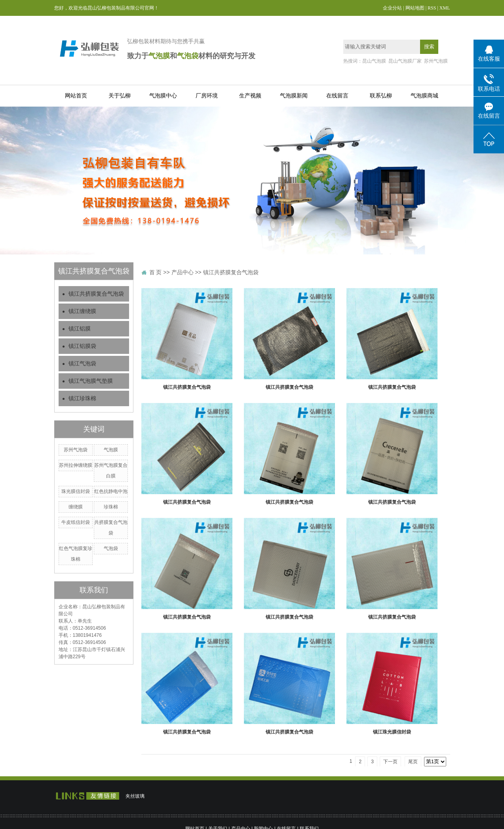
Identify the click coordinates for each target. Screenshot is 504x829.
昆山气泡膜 (374, 61)
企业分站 (392, 8)
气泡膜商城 (424, 96)
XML (445, 8)
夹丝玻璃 (135, 796)
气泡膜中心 (163, 96)
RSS (432, 8)
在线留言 (337, 96)
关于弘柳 (120, 96)
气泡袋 (111, 548)
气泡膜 (111, 450)
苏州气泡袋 (76, 450)
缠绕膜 (76, 507)
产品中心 (183, 272)
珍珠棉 (111, 507)
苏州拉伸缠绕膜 (76, 465)
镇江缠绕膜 (82, 311)
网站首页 (76, 96)
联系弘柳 (381, 96)
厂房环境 (207, 96)
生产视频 (250, 96)
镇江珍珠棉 (82, 398)
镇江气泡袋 (82, 364)
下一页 (390, 762)
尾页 (413, 762)
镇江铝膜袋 (82, 346)
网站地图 (415, 8)
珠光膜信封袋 (76, 491)
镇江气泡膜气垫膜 (91, 381)
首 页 (156, 272)
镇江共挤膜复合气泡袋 (96, 294)
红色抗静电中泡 (111, 491)
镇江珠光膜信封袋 (392, 732)
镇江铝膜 (80, 329)
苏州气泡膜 (436, 61)
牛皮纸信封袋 (76, 522)
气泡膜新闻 (294, 96)
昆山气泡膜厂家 (405, 61)
